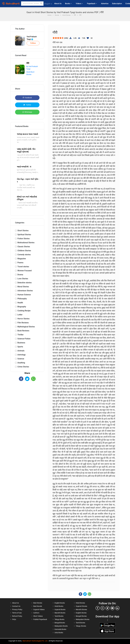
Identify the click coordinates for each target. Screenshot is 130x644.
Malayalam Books (61, 626)
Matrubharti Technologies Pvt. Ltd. (35, 641)
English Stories (81, 613)
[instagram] (103, 608)
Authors (36, 613)
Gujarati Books (60, 609)
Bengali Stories (81, 616)
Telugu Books (59, 619)
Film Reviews (23, 323)
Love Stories (23, 279)
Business (21, 343)
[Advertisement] (27, 400)
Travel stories (23, 267)
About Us (58, 4)
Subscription (117, 4)
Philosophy (22, 299)
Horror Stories (23, 319)
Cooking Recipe (24, 311)
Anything (21, 363)
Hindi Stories (80, 603)
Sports (20, 347)
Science (21, 359)
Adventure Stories (25, 291)
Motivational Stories (26, 243)
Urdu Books (59, 633)
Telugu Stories (81, 626)
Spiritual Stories (24, 235)
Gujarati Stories (81, 606)
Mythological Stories (26, 327)
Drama (20, 275)
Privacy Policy (17, 609)
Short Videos (38, 616)
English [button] (48, 4)
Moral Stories (23, 287)
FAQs (14, 619)
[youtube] (112, 608)
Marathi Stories (81, 609)
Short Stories (23, 231)
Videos (80, 4)
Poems (20, 263)
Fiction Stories (24, 239)
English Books (60, 603)
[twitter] (107, 608)
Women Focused (25, 271)
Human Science (24, 295)
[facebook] (98, 608)
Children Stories (24, 251)
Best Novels (38, 606)
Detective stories (25, 283)
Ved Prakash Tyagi (32, 38)
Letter (20, 315)
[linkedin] (117, 608)
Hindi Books (59, 606)
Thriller (21, 335)
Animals (21, 351)
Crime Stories (23, 367)
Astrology (22, 355)
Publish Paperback (40, 619)
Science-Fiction (24, 339)
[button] (41, 4)
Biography (22, 307)
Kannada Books (60, 629)
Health (20, 303)
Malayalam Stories (83, 619)
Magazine (22, 259)
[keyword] (32, 4)
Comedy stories (24, 255)
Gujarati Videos (39, 609)
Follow (33, 43)
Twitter (27, 105)
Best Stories (38, 603)
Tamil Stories (80, 623)
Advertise (105, 4)
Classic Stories (24, 247)
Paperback (92, 4)
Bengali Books (60, 623)
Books (69, 4)
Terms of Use (17, 613)
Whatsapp (27, 112)
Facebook (27, 98)
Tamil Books (59, 616)
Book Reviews (23, 331)
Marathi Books (60, 613)
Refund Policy (17, 616)
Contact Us (16, 606)
